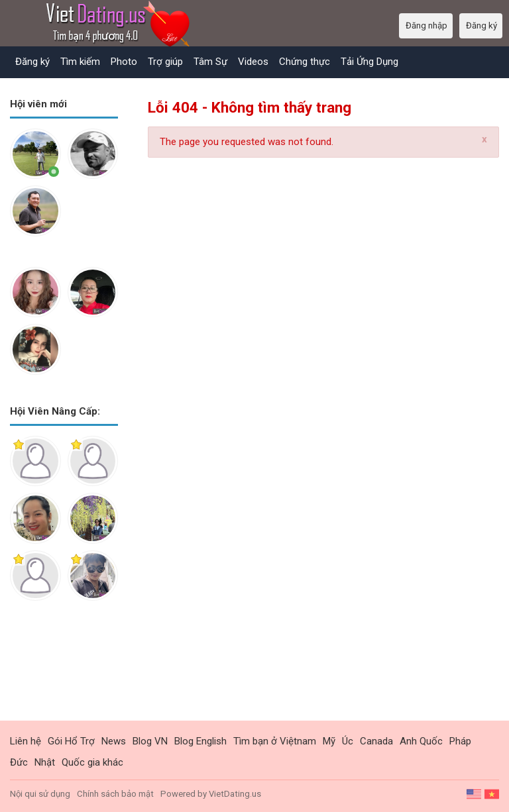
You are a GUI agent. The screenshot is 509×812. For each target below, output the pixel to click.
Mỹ (329, 741)
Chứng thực (305, 62)
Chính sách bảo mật (115, 794)
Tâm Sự (210, 62)
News (114, 741)
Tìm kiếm (80, 62)
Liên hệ (26, 741)
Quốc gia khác (92, 762)
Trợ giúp (165, 62)
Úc (348, 741)
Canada (376, 741)
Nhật (45, 762)
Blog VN (150, 741)
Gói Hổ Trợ (71, 741)
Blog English (200, 741)
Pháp (460, 741)
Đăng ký (32, 62)
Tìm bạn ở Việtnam (275, 741)
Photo (124, 62)
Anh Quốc (421, 741)
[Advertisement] (64, 671)
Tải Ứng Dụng (369, 62)
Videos (253, 62)
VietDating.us (235, 794)
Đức (19, 762)
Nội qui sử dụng (40, 794)
